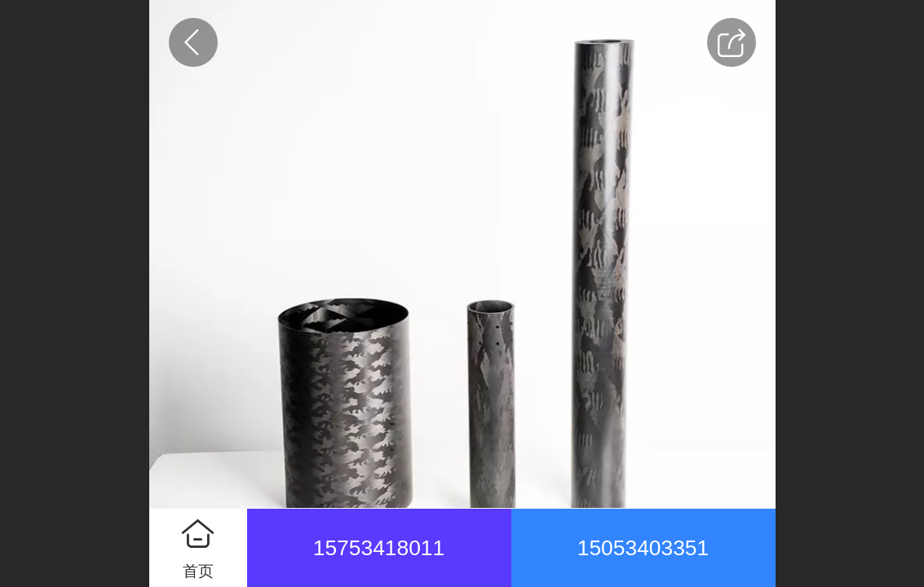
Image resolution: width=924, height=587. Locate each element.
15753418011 (379, 548)
